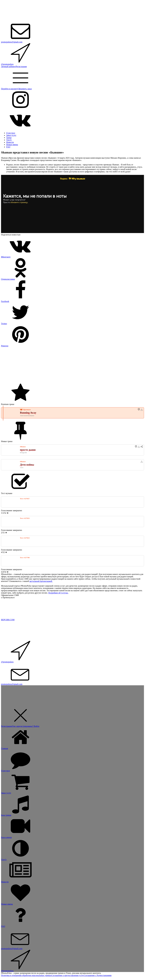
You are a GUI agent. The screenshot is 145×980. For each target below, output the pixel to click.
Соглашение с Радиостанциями (98, 975)
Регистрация (21, 67)
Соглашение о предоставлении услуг (68, 975)
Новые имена (12, 145)
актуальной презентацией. (41, 581)
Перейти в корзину (9, 89)
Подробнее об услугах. (58, 593)
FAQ (8, 147)
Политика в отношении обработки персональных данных (26, 975)
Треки (9, 138)
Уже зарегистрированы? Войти (26, 726)
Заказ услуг (11, 135)
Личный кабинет (8, 67)
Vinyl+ (9, 140)
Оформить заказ (25, 89)
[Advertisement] (72, 365)
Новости (10, 142)
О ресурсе (11, 133)
